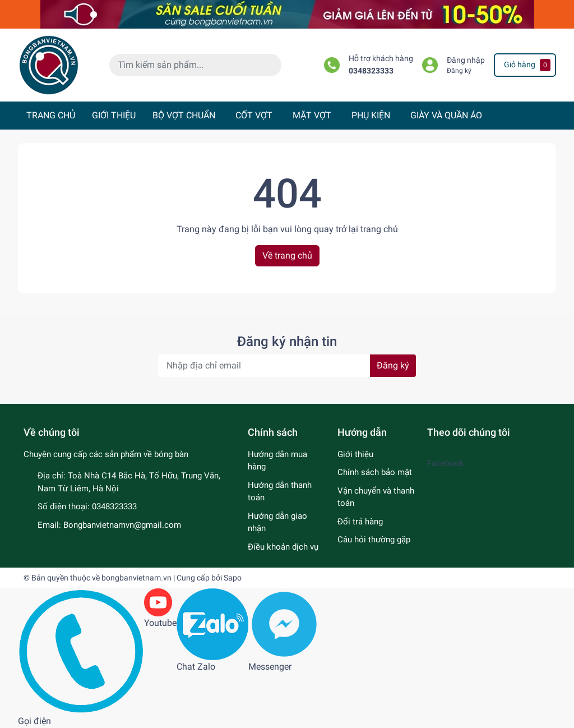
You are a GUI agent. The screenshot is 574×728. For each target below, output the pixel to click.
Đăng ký (459, 71)
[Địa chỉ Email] (287, 366)
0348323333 (371, 71)
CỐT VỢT (254, 115)
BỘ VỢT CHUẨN (184, 115)
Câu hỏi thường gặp (374, 540)
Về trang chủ (287, 255)
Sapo (233, 578)
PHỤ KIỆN (371, 115)
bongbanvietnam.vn (136, 578)
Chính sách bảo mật (375, 472)
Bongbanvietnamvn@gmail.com (122, 525)
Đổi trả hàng (360, 522)
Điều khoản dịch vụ (283, 547)
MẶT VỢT (312, 115)
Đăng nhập (466, 60)
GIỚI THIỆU (114, 115)
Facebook (446, 463)
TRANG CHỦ (51, 115)
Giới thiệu (355, 454)
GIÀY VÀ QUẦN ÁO (446, 115)
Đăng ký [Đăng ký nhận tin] (393, 365)
